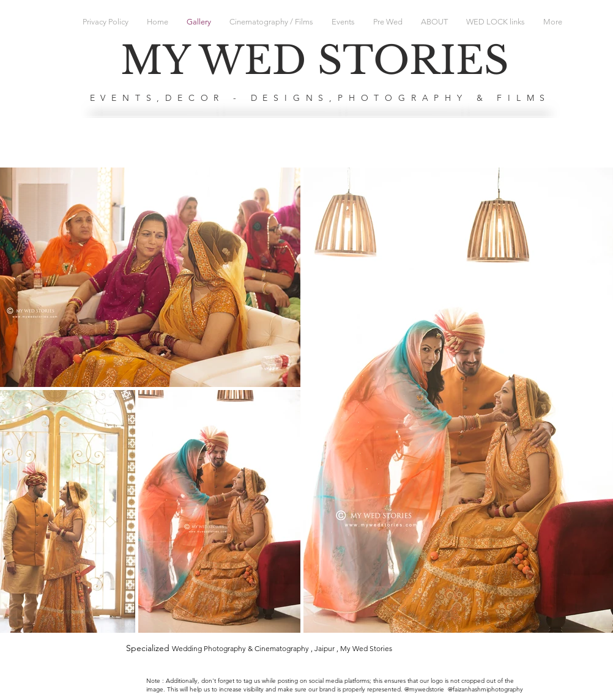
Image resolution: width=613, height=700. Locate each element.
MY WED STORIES (315, 61)
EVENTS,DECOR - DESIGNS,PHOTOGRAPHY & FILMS (321, 98)
